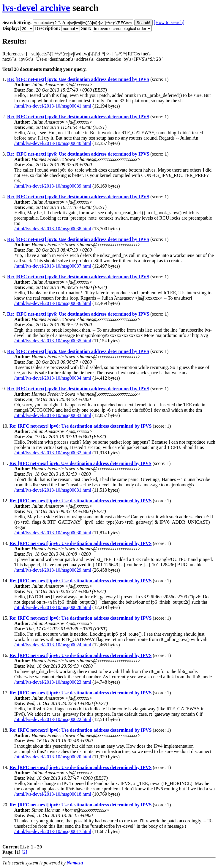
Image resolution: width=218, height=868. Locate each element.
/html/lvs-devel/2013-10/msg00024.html (53, 645)
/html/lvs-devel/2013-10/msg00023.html (53, 682)
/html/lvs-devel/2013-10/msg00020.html (53, 757)
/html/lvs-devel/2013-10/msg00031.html (53, 490)
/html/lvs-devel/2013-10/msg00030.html (53, 533)
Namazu (75, 863)
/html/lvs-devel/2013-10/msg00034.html (53, 378)
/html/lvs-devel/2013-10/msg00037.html (53, 266)
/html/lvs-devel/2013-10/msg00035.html (53, 341)
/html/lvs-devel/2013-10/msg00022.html (53, 719)
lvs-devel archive (36, 8)
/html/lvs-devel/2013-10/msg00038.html (53, 229)
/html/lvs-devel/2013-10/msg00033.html (53, 415)
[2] (25, 852)
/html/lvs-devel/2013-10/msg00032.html (53, 453)
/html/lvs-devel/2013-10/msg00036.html (53, 303)
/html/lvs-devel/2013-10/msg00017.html (53, 831)
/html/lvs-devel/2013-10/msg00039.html (53, 186)
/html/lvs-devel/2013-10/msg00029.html (53, 570)
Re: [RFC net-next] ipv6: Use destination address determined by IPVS (78, 79)
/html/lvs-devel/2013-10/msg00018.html (53, 794)
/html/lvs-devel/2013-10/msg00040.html (53, 143)
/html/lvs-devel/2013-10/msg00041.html (53, 106)
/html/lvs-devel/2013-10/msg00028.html (53, 607)
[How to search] (169, 22)
